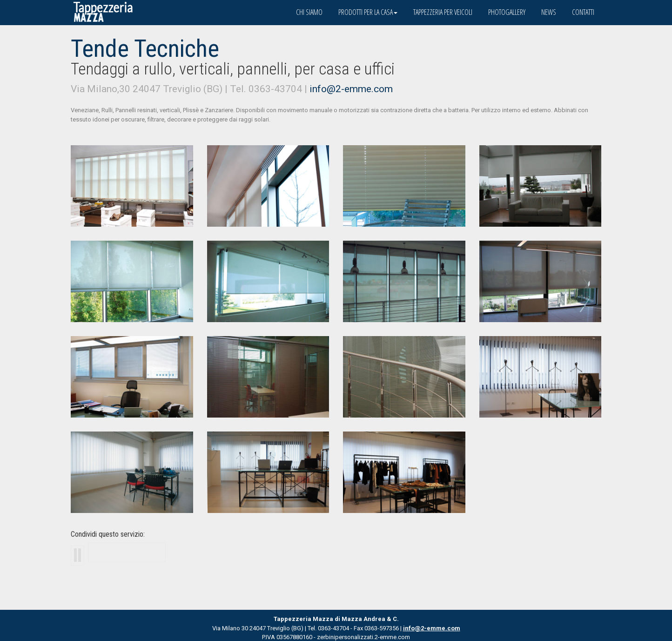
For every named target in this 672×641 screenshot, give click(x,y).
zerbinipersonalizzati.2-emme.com (363, 637)
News (549, 12)
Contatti (583, 12)
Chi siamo (309, 12)
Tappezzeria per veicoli (443, 12)
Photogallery (507, 12)
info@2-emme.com (351, 89)
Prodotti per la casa (368, 12)
